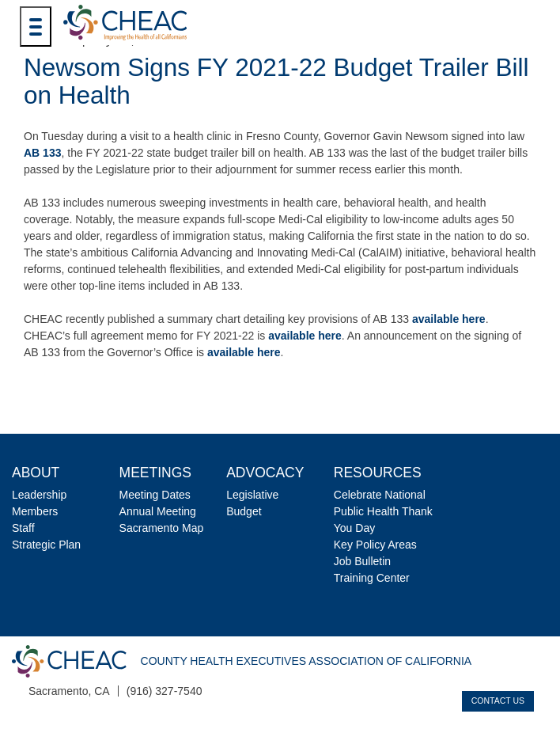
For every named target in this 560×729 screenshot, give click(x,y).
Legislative (252, 495)
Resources (378, 473)
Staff (23, 528)
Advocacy (265, 473)
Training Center (372, 578)
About (36, 473)
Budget (244, 511)
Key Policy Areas (375, 545)
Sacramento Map (162, 528)
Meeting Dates (155, 495)
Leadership (39, 495)
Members (35, 511)
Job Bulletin (362, 561)
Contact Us (498, 701)
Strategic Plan (46, 545)
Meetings (155, 473)
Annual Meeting (158, 511)
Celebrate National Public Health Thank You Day (383, 511)
